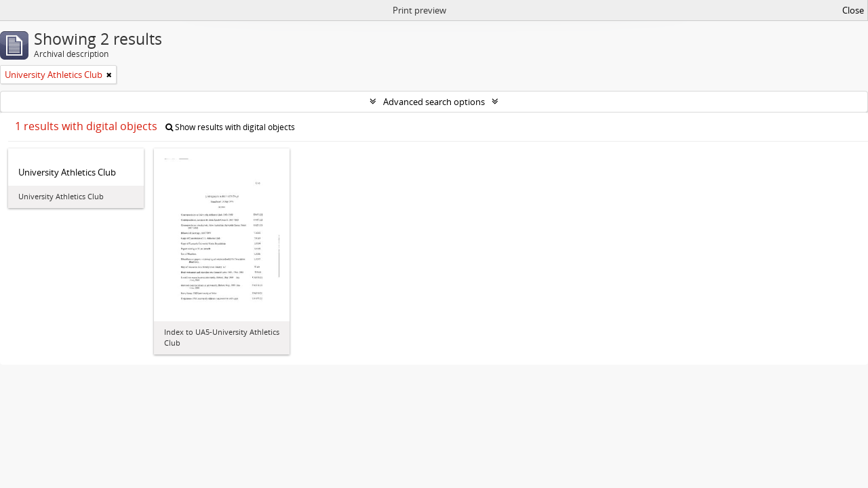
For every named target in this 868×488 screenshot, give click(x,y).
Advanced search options (434, 102)
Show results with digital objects (230, 127)
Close (853, 10)
